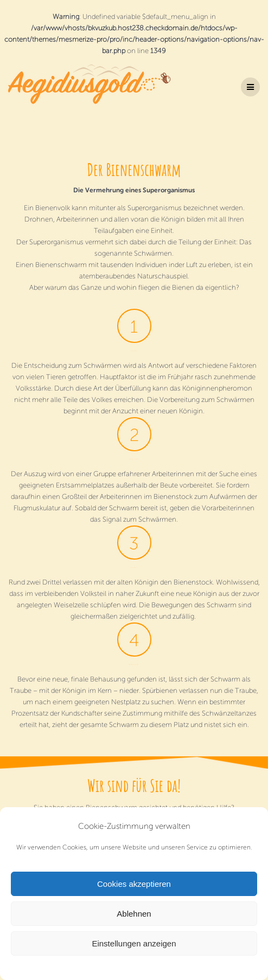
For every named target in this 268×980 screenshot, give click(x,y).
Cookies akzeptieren (134, 884)
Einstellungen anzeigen (134, 943)
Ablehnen (134, 914)
